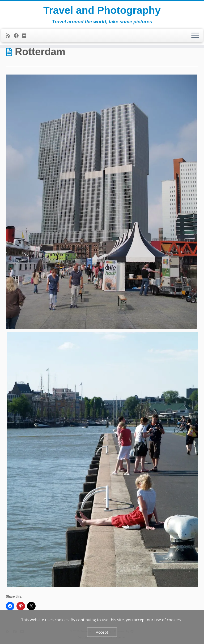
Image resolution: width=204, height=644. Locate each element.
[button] (101, 202)
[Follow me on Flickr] (26, 37)
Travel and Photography (102, 11)
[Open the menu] (195, 36)
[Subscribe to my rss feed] (10, 37)
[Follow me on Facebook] (18, 37)
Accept (102, 632)
